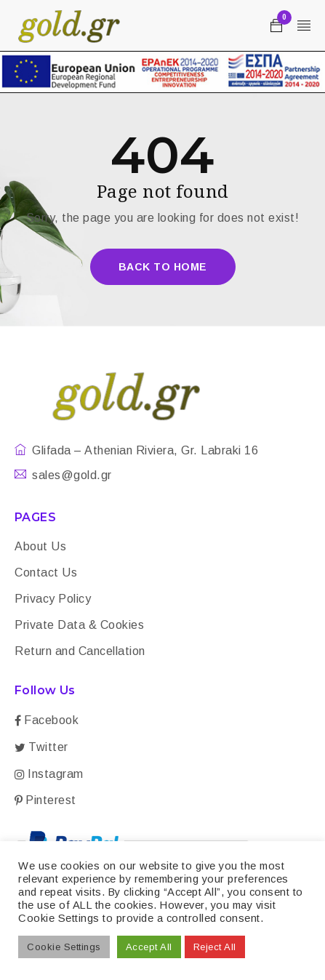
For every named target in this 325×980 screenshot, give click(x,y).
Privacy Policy (53, 599)
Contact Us (46, 573)
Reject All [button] (215, 947)
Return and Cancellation (80, 651)
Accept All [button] (149, 947)
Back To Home (163, 267)
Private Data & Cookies (79, 625)
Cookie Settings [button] (64, 947)
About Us (40, 546)
